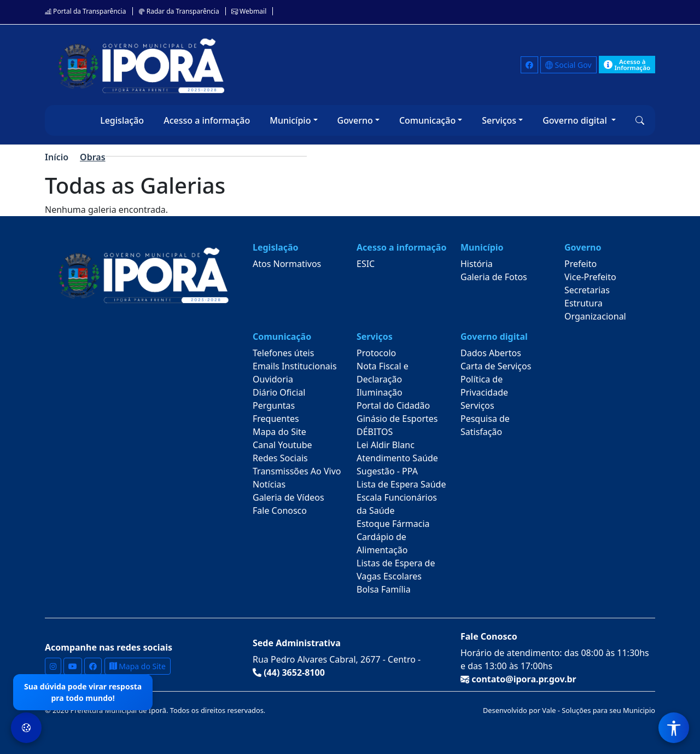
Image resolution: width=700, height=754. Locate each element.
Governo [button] (355, 120)
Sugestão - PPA (387, 471)
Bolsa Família (384, 589)
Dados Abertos (491, 353)
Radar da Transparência (179, 11)
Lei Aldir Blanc (386, 445)
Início (57, 157)
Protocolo (376, 353)
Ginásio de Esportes (397, 419)
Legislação (122, 120)
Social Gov (568, 65)
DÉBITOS (375, 432)
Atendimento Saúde (397, 458)
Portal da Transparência (85, 11)
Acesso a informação (207, 120)
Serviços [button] (499, 120)
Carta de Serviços (496, 366)
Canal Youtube (282, 445)
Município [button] (290, 120)
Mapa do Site (279, 432)
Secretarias (587, 290)
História (477, 264)
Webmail (249, 11)
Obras (92, 157)
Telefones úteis (283, 353)
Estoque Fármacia (393, 524)
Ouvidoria (273, 379)
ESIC (366, 264)
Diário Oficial (279, 392)
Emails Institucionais (295, 366)
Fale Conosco (280, 511)
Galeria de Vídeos (288, 497)
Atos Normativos (287, 264)
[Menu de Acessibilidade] (674, 728)
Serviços (477, 405)
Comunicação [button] (427, 120)
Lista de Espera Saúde (401, 484)
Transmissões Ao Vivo (297, 471)
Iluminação (380, 392)
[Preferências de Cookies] (26, 728)
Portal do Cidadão (393, 405)
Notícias (269, 484)
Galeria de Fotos (494, 277)
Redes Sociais (280, 458)
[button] (640, 120)
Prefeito (581, 264)
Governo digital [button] (576, 120)
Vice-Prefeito (590, 277)
